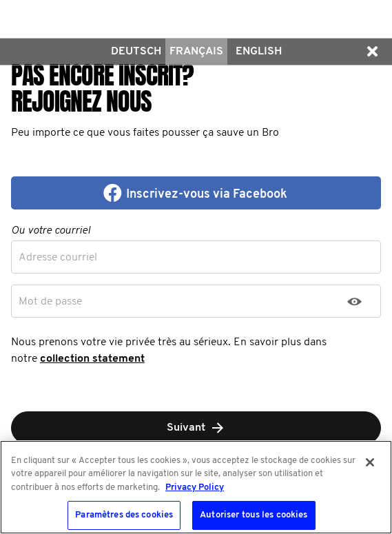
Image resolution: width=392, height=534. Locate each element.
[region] (196, 487)
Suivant (196, 428)
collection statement (92, 359)
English (259, 52)
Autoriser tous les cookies (254, 515)
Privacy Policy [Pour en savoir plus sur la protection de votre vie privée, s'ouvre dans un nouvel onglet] (195, 487)
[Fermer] (370, 462)
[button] (372, 52)
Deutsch (136, 52)
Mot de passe (50, 302)
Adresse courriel (58, 258)
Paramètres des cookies (124, 515)
